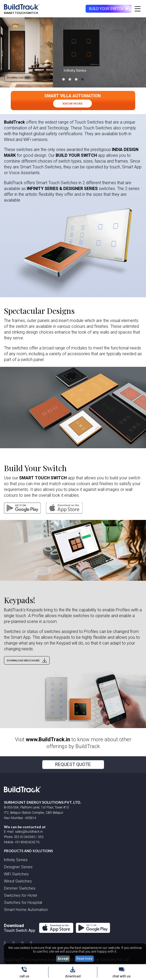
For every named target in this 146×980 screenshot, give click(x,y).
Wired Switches (18, 881)
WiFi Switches (16, 874)
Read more (84, 959)
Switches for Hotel (20, 895)
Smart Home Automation (26, 910)
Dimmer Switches (20, 888)
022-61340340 (24, 837)
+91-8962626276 (27, 842)
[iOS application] (62, 508)
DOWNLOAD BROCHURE (27, 77)
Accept (63, 959)
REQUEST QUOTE (73, 764)
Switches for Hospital (23, 903)
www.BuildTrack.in (48, 739)
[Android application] (22, 508)
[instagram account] (5, 943)
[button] (64, 79)
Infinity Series (16, 860)
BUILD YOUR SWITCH (109, 9)
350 (41, 837)
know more (72, 103)
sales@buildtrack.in (28, 832)
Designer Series (18, 867)
